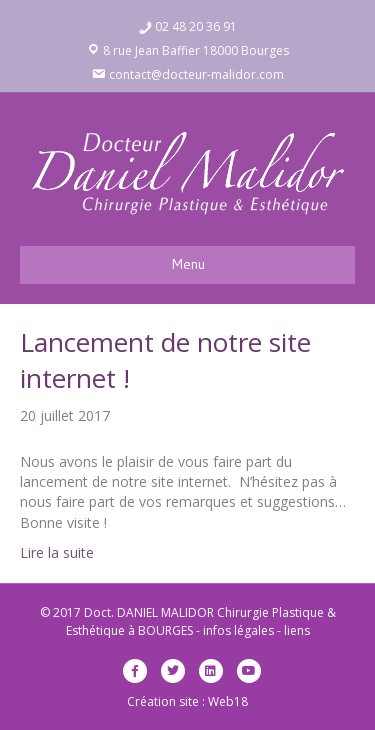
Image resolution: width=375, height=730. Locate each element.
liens (297, 630)
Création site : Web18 (187, 701)
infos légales (238, 630)
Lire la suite (57, 552)
